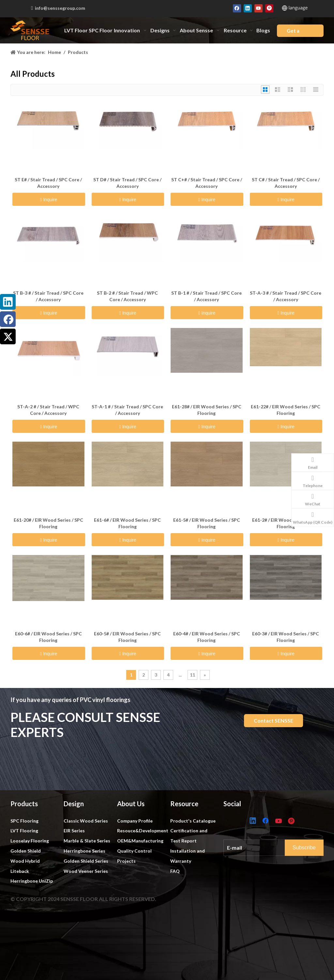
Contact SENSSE (273, 720)
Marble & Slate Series (87, 841)
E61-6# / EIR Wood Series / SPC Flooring (127, 523)
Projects (126, 861)
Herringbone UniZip (32, 881)
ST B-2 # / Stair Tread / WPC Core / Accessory (127, 296)
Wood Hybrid (25, 861)
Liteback (20, 871)
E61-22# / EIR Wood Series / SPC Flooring (286, 410)
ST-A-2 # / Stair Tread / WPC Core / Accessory (48, 410)
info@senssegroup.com (60, 8)
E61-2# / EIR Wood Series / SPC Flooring (286, 523)
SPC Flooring (24, 821)
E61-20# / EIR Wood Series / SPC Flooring (48, 523)
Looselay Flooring (30, 841)
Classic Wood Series (86, 821)
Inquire (49, 200)
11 (192, 675)
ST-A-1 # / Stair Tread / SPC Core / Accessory (127, 410)
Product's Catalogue (193, 821)
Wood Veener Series (86, 871)
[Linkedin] (248, 8)
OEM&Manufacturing (140, 841)
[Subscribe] (310, 846)
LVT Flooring (24, 831)
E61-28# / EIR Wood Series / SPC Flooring (207, 410)
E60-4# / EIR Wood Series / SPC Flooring (207, 637)
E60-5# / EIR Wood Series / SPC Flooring (127, 637)
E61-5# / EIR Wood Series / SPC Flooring (207, 523)
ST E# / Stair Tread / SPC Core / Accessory (48, 183)
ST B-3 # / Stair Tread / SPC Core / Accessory (48, 296)
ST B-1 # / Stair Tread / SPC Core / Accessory (206, 296)
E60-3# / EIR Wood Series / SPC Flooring (286, 637)
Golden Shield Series (86, 861)
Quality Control (134, 851)
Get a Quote (294, 32)
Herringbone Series (84, 851)
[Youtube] (258, 8)
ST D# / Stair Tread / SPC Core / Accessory (127, 183)
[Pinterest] (269, 8)
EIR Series (74, 831)
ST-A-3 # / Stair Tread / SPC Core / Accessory (286, 296)
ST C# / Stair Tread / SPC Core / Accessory (286, 183)
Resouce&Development (143, 831)
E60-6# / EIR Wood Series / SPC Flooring (48, 637)
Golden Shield (26, 851)
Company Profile (135, 821)
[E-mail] (261, 846)
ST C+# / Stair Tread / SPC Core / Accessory (207, 183)
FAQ (175, 871)
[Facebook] (237, 8)
